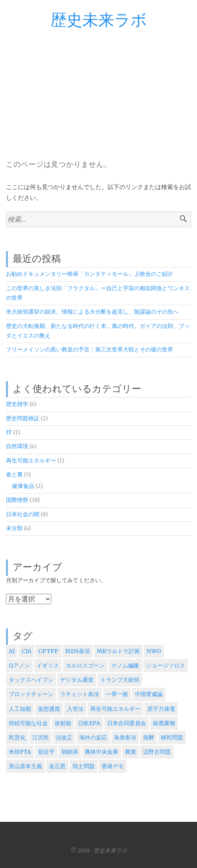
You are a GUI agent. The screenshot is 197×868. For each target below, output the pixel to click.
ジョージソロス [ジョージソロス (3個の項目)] (166, 665)
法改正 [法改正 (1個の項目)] (64, 737)
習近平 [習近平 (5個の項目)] (46, 752)
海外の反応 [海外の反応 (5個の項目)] (93, 737)
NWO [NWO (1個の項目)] (154, 651)
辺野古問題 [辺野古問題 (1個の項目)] (157, 752)
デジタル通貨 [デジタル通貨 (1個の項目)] (77, 680)
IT (9, 432)
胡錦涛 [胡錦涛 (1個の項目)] (70, 752)
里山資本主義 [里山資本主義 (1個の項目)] (25, 766)
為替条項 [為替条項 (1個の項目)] (125, 737)
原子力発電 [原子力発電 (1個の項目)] (161, 709)
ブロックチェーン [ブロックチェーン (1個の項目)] (31, 694)
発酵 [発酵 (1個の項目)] (148, 737)
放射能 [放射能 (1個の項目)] (63, 723)
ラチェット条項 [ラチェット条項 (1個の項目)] (80, 694)
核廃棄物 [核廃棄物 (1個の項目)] (164, 723)
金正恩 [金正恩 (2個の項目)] (57, 766)
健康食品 (23, 486)
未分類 (14, 528)
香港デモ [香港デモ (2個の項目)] (113, 766)
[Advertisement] (98, 89)
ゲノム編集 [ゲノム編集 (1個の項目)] (125, 665)
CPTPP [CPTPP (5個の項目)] (48, 651)
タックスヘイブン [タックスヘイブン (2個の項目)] (31, 680)
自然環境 (17, 446)
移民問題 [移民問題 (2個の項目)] (172, 737)
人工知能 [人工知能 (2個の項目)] (20, 709)
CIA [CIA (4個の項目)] (26, 651)
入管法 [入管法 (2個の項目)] (75, 709)
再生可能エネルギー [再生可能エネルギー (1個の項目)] (115, 709)
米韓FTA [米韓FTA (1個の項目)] (20, 752)
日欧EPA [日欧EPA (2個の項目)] (89, 723)
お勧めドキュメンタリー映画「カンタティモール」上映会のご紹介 (90, 274)
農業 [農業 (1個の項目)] (131, 752)
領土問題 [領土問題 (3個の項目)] (84, 766)
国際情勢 (17, 500)
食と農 (14, 475)
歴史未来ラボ (99, 21)
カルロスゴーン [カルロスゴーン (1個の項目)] (85, 665)
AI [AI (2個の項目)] (12, 651)
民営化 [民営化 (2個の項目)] (17, 737)
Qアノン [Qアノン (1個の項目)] (19, 665)
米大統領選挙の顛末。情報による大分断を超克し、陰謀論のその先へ (92, 312)
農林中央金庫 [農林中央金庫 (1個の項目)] (101, 752)
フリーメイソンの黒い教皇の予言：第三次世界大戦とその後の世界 (90, 350)
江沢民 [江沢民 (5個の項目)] (41, 737)
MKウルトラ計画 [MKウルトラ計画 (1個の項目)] (118, 651)
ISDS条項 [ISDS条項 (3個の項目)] (78, 651)
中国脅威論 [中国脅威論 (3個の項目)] (149, 694)
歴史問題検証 (23, 418)
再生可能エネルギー (31, 461)
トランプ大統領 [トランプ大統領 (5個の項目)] (120, 680)
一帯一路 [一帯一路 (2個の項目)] (117, 694)
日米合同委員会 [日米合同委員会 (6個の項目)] (127, 723)
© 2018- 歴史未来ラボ (99, 850)
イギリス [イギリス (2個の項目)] (48, 665)
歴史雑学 (17, 404)
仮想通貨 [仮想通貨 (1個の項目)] (49, 709)
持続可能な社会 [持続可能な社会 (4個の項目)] (28, 723)
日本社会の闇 (23, 514)
